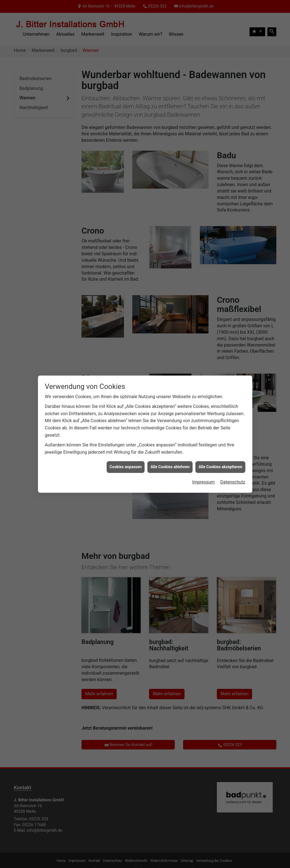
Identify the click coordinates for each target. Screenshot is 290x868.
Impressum (204, 473)
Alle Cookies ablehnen (170, 458)
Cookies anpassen (126, 458)
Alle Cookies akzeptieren (220, 458)
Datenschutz (233, 473)
